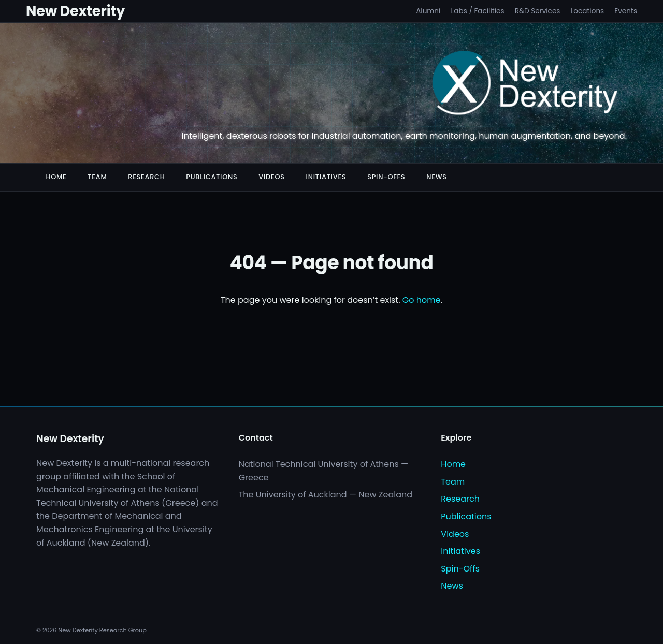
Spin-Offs (386, 177)
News (437, 177)
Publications (212, 177)
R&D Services (538, 11)
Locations (587, 11)
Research (146, 177)
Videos (271, 177)
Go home (422, 300)
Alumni (428, 11)
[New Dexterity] (525, 85)
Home (56, 177)
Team (97, 177)
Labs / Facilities (477, 11)
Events (626, 11)
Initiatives (326, 177)
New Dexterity (75, 11)
